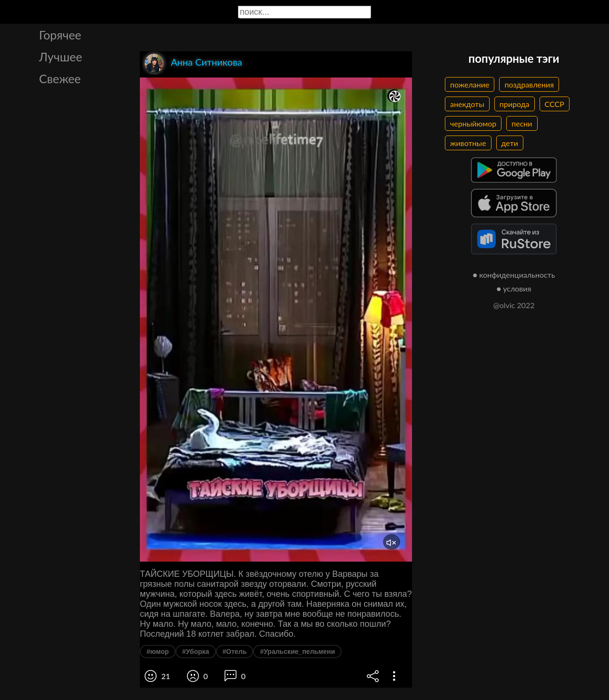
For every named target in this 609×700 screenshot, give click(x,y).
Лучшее (61, 57)
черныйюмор (473, 123)
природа (515, 104)
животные (468, 143)
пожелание (470, 84)
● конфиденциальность (514, 275)
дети (510, 143)
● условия (514, 288)
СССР (555, 104)
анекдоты (467, 104)
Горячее (60, 35)
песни (522, 123)
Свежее (60, 78)
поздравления (529, 84)
